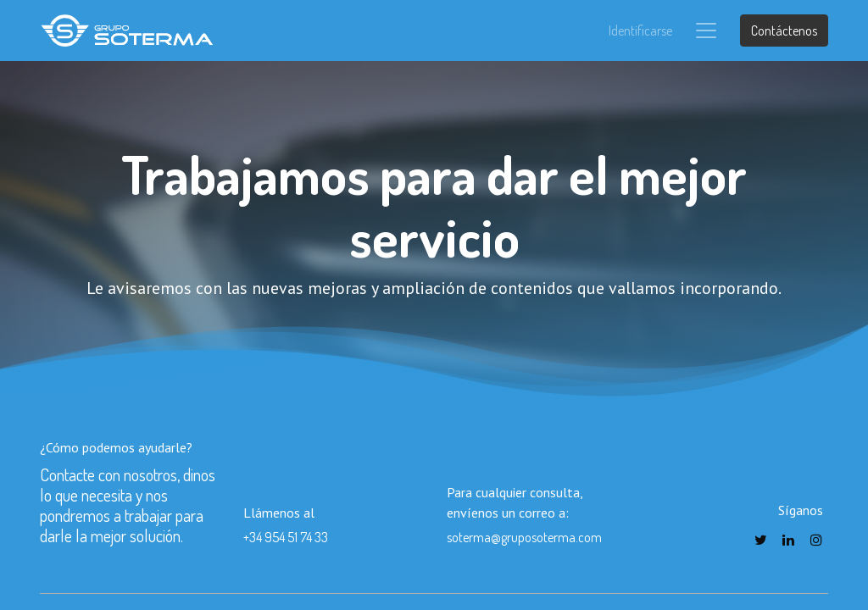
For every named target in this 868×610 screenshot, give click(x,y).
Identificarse (640, 30)
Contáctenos (784, 30)
